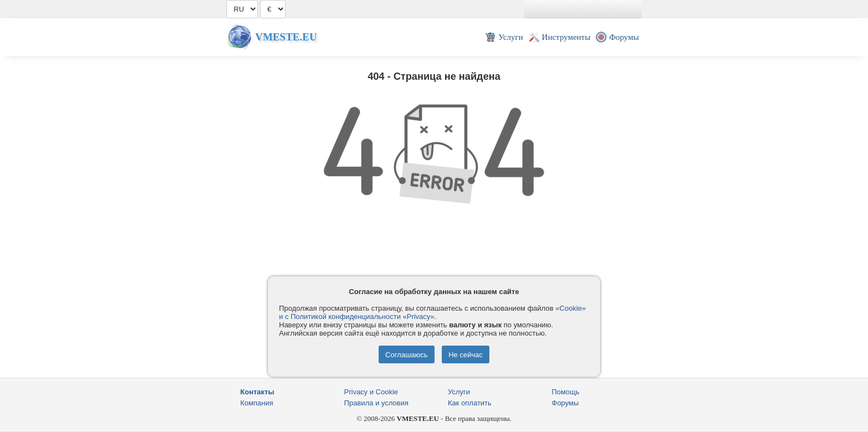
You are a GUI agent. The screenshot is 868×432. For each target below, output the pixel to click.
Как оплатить (470, 403)
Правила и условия (376, 403)
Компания (257, 403)
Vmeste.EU (286, 37)
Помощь (566, 392)
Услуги (459, 392)
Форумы (565, 403)
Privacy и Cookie (371, 392)
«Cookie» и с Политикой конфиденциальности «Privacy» (432, 312)
